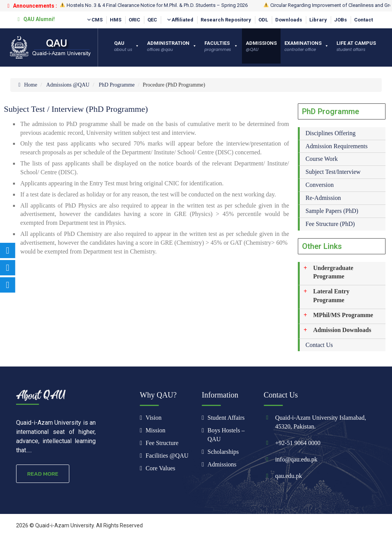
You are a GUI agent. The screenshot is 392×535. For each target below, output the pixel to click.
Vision (154, 418)
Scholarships (223, 452)
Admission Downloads (342, 330)
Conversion (320, 185)
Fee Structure (162, 443)
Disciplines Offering (331, 133)
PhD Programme (117, 85)
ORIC (134, 20)
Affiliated (180, 20)
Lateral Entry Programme (331, 296)
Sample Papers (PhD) (332, 211)
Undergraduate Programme (333, 272)
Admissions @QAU (68, 85)
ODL (263, 20)
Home (27, 85)
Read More (43, 474)
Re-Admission (323, 198)
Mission (155, 430)
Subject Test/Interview (333, 172)
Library (318, 20)
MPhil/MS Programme (343, 315)
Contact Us (319, 345)
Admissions (222, 464)
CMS (95, 20)
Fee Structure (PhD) (330, 224)
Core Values (160, 468)
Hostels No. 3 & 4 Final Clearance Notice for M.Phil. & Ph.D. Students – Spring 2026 (154, 5)
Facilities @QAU (167, 456)
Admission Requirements (336, 146)
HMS (116, 20)
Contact (363, 20)
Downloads (289, 20)
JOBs (341, 20)
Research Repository (226, 20)
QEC (152, 20)
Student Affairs (226, 418)
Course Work (322, 159)
